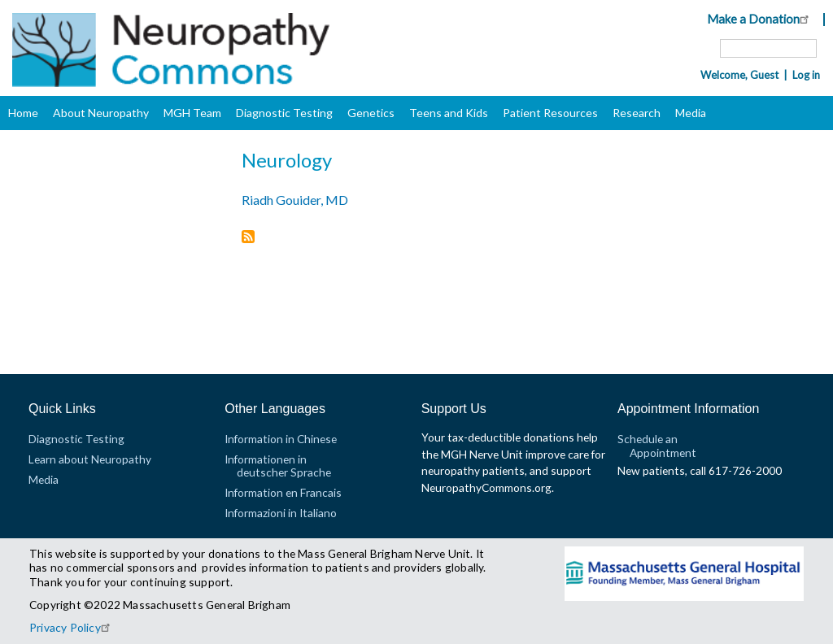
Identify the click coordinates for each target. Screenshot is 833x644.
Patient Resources (550, 113)
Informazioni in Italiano (281, 513)
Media (691, 113)
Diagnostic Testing (284, 113)
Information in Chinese (281, 439)
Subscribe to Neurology (248, 238)
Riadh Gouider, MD (295, 200)
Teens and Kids (449, 113)
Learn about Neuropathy (90, 459)
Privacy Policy (72, 627)
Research (637, 113)
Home (23, 113)
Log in (806, 75)
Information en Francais (283, 492)
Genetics (371, 113)
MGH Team (192, 113)
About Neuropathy (101, 113)
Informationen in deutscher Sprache (278, 466)
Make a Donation (760, 19)
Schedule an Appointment (657, 445)
